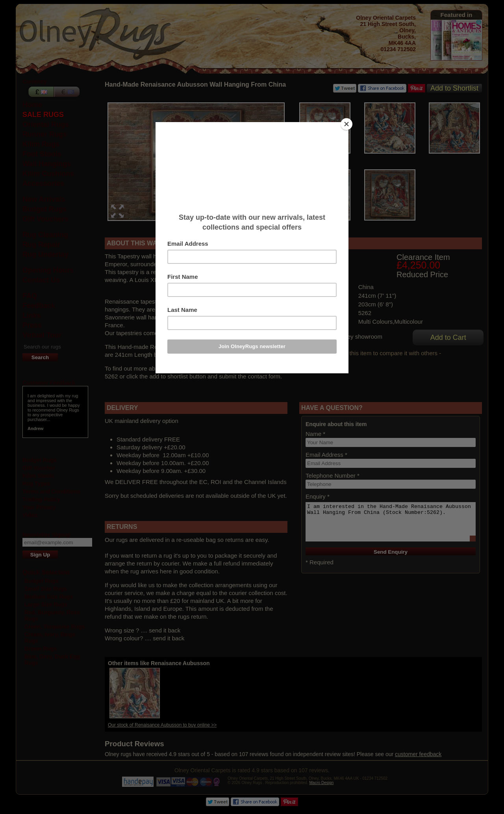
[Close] (346, 124)
